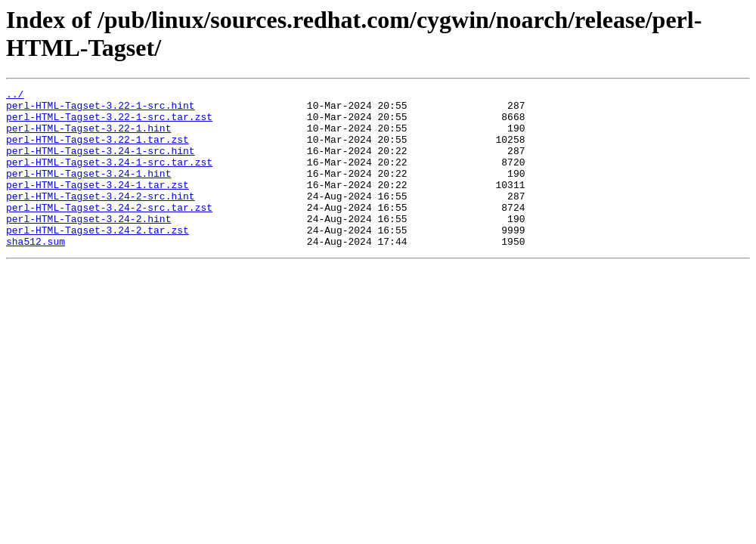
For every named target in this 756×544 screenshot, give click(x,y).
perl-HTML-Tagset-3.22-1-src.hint (101, 110)
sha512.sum (36, 273)
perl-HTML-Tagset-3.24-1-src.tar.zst (109, 178)
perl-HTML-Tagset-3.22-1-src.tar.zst (109, 123)
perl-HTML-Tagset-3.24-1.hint (88, 191)
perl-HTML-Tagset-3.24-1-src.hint (101, 164)
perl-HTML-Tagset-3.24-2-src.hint (101, 218)
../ (15, 96)
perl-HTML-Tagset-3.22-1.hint (88, 137)
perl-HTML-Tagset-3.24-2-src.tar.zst (109, 232)
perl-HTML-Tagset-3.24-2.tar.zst (98, 259)
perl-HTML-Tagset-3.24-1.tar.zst (98, 205)
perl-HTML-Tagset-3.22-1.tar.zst (98, 150)
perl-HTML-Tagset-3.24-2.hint (88, 246)
